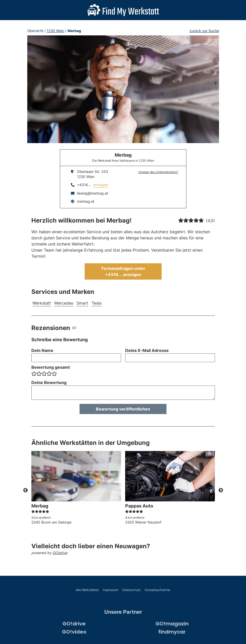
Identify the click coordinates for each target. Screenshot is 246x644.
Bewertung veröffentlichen (123, 409)
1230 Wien (55, 31)
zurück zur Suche (204, 31)
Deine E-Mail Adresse (147, 350)
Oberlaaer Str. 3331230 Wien (93, 174)
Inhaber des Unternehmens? (158, 172)
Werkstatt (42, 303)
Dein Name (42, 350)
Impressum (111, 590)
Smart (82, 303)
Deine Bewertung (49, 382)
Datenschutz (132, 590)
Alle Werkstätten (87, 590)
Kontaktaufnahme (158, 590)
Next (221, 490)
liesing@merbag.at (93, 193)
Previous (25, 490)
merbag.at (86, 201)
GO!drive (60, 553)
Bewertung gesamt (51, 367)
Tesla (96, 303)
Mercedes (64, 303)
